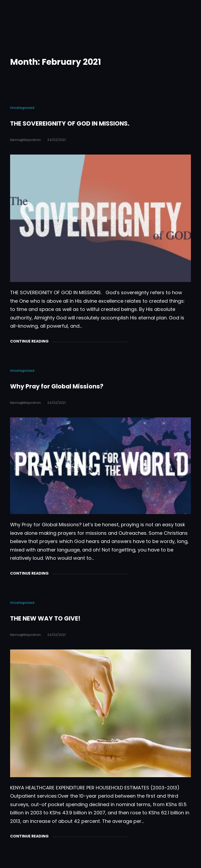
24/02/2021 (56, 140)
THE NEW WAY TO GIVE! (45, 618)
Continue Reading (29, 341)
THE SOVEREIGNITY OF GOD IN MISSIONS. (70, 123)
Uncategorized (22, 108)
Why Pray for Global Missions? (57, 386)
